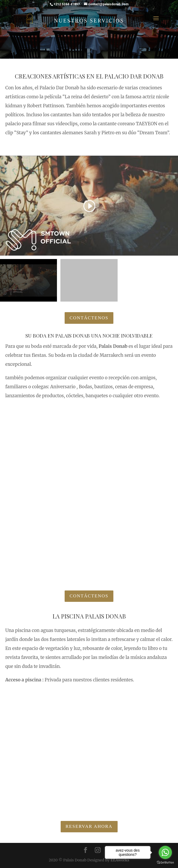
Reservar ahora (89, 826)
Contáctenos (89, 318)
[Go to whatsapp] (165, 852)
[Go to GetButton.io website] (165, 863)
